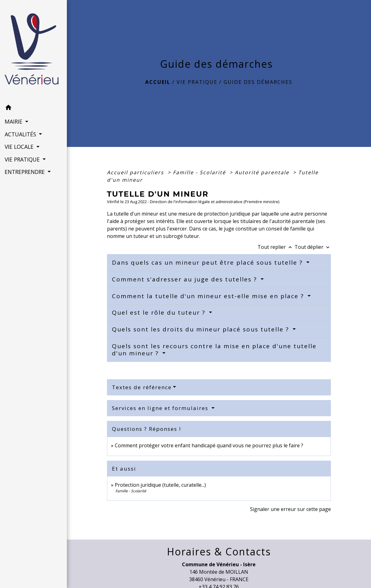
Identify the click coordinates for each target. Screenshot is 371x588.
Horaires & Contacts (219, 552)
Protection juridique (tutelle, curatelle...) (160, 485)
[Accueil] (33, 51)
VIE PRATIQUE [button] (23, 159)
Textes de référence (142, 387)
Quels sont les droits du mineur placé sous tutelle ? (202, 329)
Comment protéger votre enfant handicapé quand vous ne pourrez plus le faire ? (209, 445)
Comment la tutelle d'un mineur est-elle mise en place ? (209, 296)
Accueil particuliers (136, 172)
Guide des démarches (258, 82)
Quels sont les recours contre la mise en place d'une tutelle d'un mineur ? (214, 350)
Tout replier (276, 247)
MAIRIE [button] (14, 121)
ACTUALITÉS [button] (21, 134)
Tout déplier (313, 247)
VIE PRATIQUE (197, 82)
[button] (33, 108)
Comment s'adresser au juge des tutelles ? (185, 279)
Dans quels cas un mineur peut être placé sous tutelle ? (208, 262)
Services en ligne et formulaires (161, 408)
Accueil (158, 82)
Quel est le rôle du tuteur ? (160, 312)
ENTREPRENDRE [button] (26, 172)
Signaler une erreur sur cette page (290, 509)
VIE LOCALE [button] (20, 147)
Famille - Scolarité (200, 172)
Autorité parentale (263, 172)
